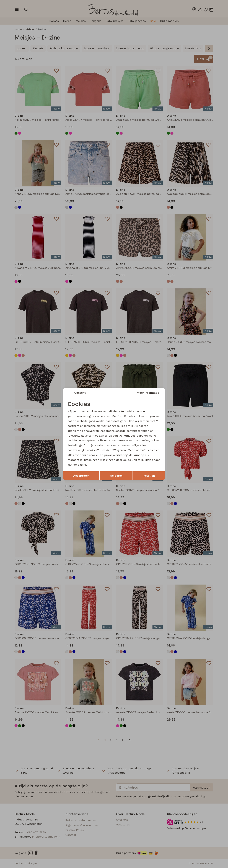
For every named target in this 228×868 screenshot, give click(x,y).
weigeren (116, 476)
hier (156, 450)
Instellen (149, 476)
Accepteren (81, 476)
